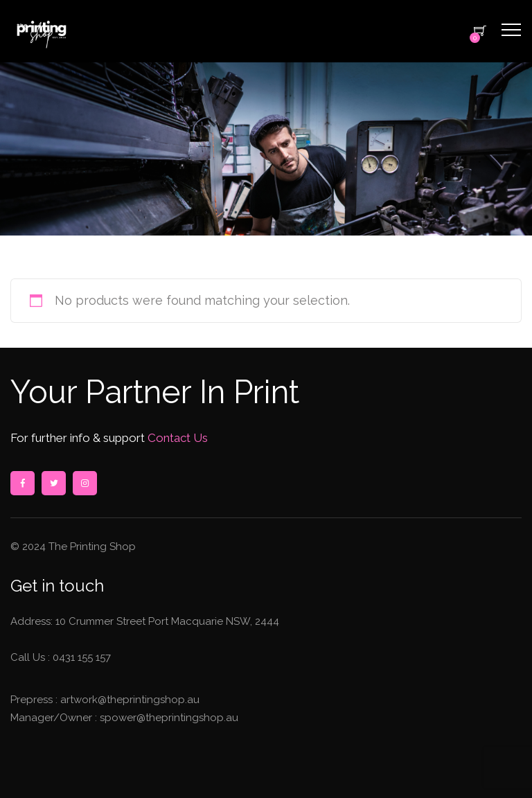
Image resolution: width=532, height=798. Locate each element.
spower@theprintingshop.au (168, 718)
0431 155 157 (82, 657)
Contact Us (176, 438)
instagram (85, 483)
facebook (22, 483)
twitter (53, 483)
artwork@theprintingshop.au (128, 700)
